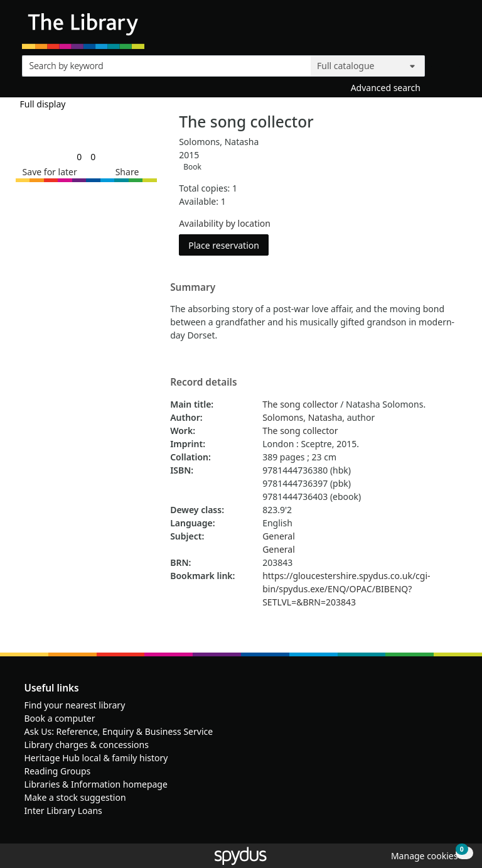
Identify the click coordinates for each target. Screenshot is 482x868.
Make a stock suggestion (75, 797)
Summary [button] (193, 288)
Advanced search (386, 88)
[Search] (446, 63)
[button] (48, 172)
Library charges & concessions (87, 745)
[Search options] (368, 66)
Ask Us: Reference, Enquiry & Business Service (119, 731)
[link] (79, 157)
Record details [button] (203, 382)
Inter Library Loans (63, 811)
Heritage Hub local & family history (96, 758)
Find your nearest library (75, 705)
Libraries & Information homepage (96, 784)
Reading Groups (58, 771)
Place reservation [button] (228, 245)
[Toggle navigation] (453, 29)
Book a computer (60, 718)
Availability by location (225, 223)
